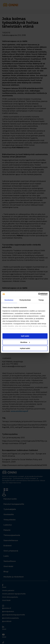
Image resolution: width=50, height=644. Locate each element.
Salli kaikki (25, 336)
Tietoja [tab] (41, 300)
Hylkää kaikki (25, 348)
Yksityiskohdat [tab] (25, 300)
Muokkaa (25, 342)
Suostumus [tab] (9, 300)
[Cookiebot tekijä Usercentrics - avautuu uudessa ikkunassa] (38, 294)
